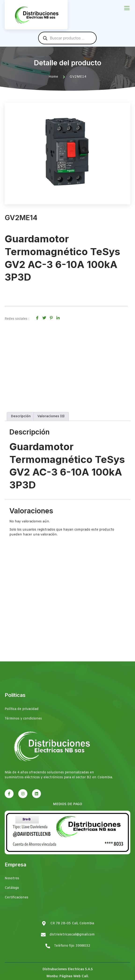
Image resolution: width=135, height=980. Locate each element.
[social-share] (37, 318)
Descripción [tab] (21, 416)
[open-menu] (127, 9)
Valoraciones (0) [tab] (51, 416)
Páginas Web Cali (74, 976)
